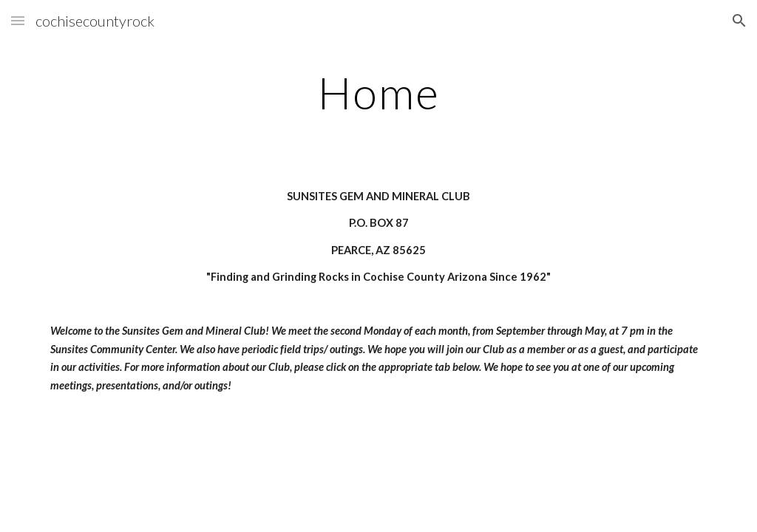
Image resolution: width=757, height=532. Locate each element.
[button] (18, 20)
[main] (379, 92)
